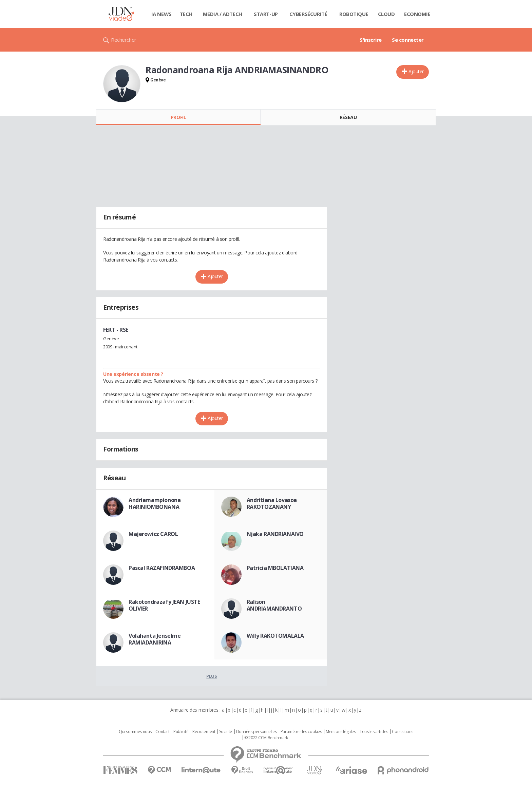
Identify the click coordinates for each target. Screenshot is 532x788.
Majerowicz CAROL (153, 534)
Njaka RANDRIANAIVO (275, 534)
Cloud (386, 14)
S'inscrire (371, 40)
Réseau (348, 117)
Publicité (181, 732)
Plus (212, 676)
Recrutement (204, 732)
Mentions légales (341, 732)
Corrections (402, 732)
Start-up (266, 14)
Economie (417, 14)
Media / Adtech (223, 14)
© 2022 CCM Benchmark (266, 738)
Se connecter (408, 40)
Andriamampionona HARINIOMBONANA (155, 503)
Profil (178, 117)
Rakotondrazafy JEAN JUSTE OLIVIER (164, 605)
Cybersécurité (308, 14)
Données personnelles (256, 732)
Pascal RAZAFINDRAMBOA (162, 568)
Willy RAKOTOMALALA (275, 636)
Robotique (354, 14)
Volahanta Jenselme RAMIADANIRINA (155, 639)
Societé (226, 732)
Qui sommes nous (135, 732)
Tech (186, 14)
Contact (162, 732)
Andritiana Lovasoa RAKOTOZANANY (272, 503)
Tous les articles (374, 732)
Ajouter (416, 71)
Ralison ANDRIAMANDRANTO (274, 605)
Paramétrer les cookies (301, 732)
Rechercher (124, 40)
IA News (161, 14)
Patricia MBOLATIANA (275, 568)
